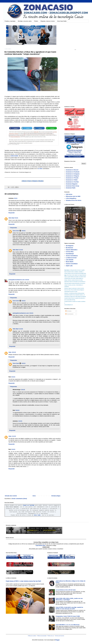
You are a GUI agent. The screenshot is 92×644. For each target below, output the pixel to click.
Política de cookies (32, 636)
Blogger (57, 640)
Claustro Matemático (72, 250)
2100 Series (69, 194)
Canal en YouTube (29, 505)
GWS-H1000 (14, 156)
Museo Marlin (70, 262)
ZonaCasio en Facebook (73, 172)
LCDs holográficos (71, 198)
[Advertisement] (77, 78)
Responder (12, 213)
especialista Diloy (41, 545)
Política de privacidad (42, 636)
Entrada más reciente (11, 496)
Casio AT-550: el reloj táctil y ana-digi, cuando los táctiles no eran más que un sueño (69, 608)
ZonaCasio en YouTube (72, 182)
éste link (37, 515)
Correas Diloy (70, 252)
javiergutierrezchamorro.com (17, 280)
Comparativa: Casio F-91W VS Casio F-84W (68, 616)
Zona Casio (16, 231)
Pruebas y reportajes (10, 21)
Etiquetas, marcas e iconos (48, 21)
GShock (24, 181)
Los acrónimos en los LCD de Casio (66, 590)
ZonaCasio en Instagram (73, 174)
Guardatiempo (70, 254)
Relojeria (35, 181)
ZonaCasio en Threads (72, 178)
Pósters (36, 21)
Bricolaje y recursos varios (25, 21)
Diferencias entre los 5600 (73, 196)
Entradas (68, 311)
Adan (10, 352)
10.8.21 (23, 231)
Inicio (34, 496)
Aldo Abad (11, 218)
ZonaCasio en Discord (72, 170)
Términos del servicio (59, 636)
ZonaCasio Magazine (72, 184)
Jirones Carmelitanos (72, 256)
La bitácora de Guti (71, 258)
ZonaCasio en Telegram (72, 176)
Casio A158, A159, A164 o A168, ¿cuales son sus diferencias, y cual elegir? (69, 599)
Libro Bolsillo (70, 260)
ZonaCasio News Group (73, 186)
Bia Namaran (70, 248)
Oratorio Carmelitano (72, 264)
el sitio (40, 169)
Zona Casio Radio (62, 21)
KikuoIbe (41, 181)
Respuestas (14, 228)
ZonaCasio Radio (71, 188)
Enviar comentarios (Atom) (19, 499)
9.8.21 (16, 198)
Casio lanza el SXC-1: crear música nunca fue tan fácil (23, 581)
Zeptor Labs (69, 266)
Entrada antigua (56, 496)
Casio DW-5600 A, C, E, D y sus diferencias (68, 625)
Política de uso (51, 636)
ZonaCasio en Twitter (72, 180)
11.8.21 (21, 250)
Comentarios (69, 314)
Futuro (29, 181)
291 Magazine (70, 246)
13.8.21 (20, 421)
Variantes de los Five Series (74, 200)
